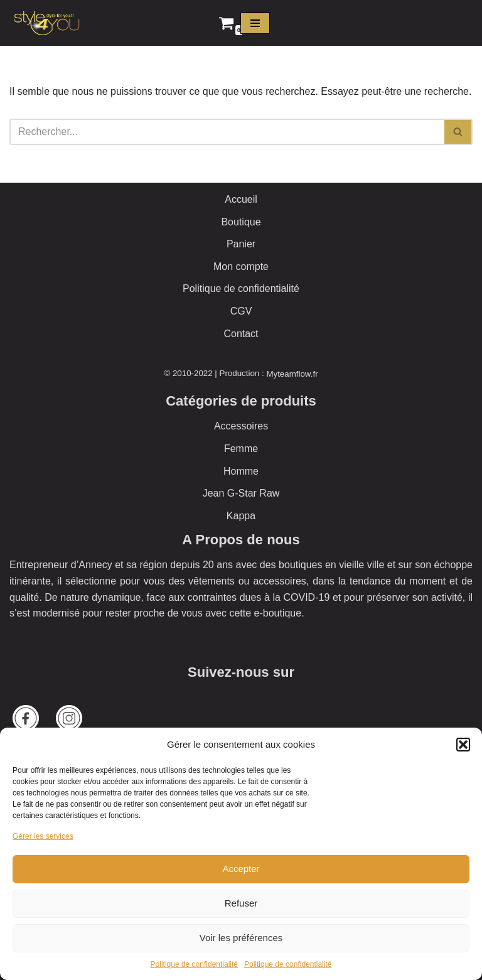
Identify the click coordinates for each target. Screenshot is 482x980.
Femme (241, 449)
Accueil (241, 199)
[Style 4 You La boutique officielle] (47, 23)
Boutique (241, 222)
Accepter (241, 869)
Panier (241, 244)
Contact (241, 334)
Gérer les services (43, 836)
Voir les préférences (241, 938)
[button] (463, 745)
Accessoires (241, 426)
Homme (241, 471)
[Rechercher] (227, 132)
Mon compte (241, 267)
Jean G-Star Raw (241, 493)
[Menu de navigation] (255, 23)
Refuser (241, 903)
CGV (241, 311)
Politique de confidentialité (194, 964)
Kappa (241, 516)
